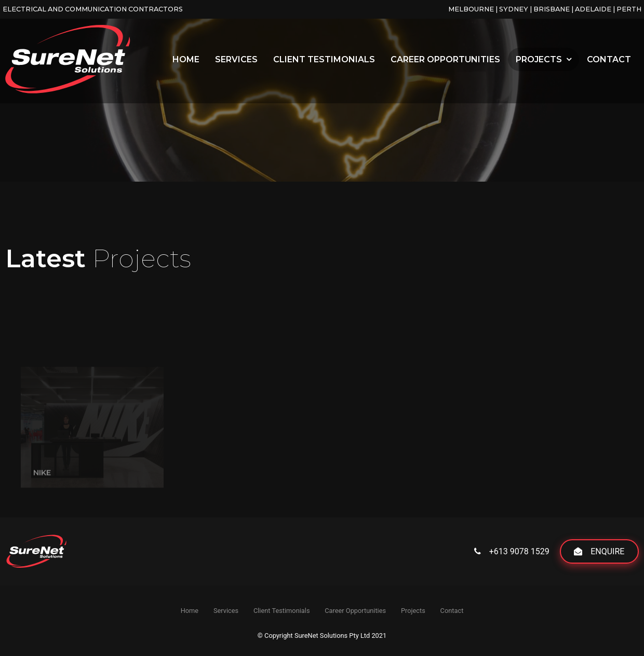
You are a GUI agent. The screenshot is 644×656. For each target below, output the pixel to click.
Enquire (607, 551)
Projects (539, 59)
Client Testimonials (324, 59)
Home (186, 59)
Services (236, 59)
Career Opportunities (445, 59)
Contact (609, 59)
